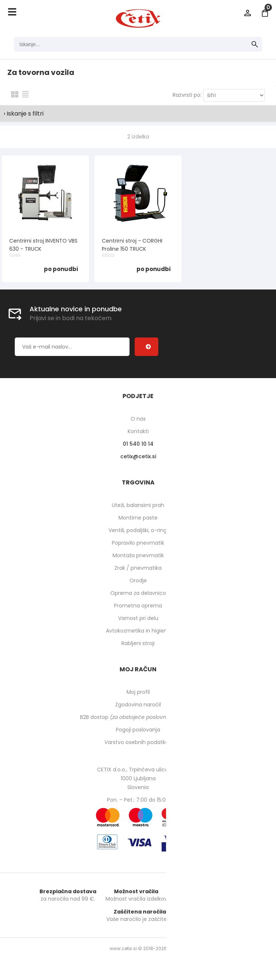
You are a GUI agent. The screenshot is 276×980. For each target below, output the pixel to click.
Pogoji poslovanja (138, 730)
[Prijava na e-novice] (146, 347)
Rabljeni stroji (138, 643)
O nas (138, 419)
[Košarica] (265, 13)
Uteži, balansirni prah (138, 505)
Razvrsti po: (187, 95)
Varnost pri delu (138, 618)
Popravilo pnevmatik (138, 543)
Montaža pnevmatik (138, 555)
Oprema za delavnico (138, 593)
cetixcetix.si (138, 456)
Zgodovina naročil (138, 705)
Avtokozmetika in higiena (138, 631)
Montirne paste (138, 518)
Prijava (248, 13)
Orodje (138, 580)
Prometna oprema (138, 606)
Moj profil (138, 692)
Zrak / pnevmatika (138, 568)
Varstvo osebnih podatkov (138, 742)
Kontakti (138, 431)
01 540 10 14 (138, 444)
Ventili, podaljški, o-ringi (138, 530)
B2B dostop (138, 717)
